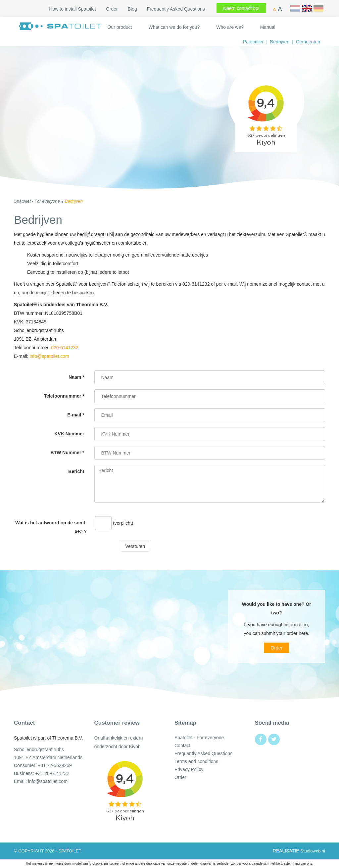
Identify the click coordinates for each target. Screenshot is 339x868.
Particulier (253, 42)
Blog (132, 9)
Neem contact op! (241, 8)
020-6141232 (65, 348)
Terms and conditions (196, 761)
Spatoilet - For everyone (199, 738)
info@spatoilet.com (49, 356)
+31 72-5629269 (55, 765)
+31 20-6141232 (52, 773)
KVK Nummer (69, 434)
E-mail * (76, 415)
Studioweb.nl (313, 851)
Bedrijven (280, 42)
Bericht (76, 471)
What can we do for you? (174, 27)
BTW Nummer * (68, 453)
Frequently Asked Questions (176, 9)
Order (112, 9)
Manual (268, 27)
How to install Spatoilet (73, 9)
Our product (120, 27)
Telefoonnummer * (64, 396)
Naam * (76, 377)
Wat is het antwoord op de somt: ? (51, 527)
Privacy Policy (189, 769)
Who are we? (230, 27)
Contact (182, 746)
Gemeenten (308, 42)
